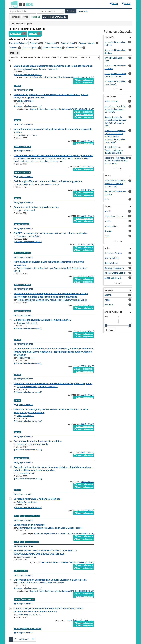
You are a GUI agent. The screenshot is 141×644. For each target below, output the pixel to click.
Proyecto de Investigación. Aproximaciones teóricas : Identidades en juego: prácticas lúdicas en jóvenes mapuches (53, 469)
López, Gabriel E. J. (26, 101)
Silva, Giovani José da (50, 184)
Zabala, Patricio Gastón (27, 502)
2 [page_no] (15, 639)
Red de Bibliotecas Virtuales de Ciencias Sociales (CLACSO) (68, 562)
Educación (34, 43)
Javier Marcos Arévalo (27, 557)
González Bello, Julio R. (27, 323)
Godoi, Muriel (19, 161)
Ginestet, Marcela (25, 444)
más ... (14, 53)
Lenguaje (109, 290)
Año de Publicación (113, 312)
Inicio (114, 4)
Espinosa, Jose (56, 161)
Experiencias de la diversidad (29, 525)
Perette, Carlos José (26, 358)
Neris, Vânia (67, 158)
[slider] (106, 326)
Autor (107, 248)
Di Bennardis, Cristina (26, 528)
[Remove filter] (65, 17)
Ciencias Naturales (87, 43)
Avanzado (83, 11)
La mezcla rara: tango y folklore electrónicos (37, 499)
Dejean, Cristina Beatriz (27, 69)
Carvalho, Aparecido (82, 158)
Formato (108, 206)
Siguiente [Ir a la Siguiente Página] (24, 639)
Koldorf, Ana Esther (45, 528)
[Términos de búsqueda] (22, 11)
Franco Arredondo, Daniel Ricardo (32, 268)
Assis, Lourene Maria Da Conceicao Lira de (68, 300)
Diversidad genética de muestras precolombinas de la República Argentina (53, 66)
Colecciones (110, 96)
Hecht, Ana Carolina (55, 583)
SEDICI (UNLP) (87, 141)
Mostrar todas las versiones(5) (28, 450)
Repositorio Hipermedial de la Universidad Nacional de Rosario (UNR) (64, 533)
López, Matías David (26, 210)
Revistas (33, 34)
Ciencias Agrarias (30, 48)
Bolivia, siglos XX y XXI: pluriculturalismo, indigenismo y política (48, 181)
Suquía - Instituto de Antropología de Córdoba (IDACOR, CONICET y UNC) (62, 77)
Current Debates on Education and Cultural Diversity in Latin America (50, 580)
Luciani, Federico (75, 528)
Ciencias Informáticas (52, 48)
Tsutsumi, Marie (54, 158)
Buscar (71, 11)
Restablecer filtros (19, 17)
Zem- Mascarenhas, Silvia (37, 161)
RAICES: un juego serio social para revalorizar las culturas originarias (50, 233)
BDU (13, 4)
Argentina (13, 48)
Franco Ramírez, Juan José (59, 268)
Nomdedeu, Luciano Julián (29, 236)
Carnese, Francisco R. (48, 69)
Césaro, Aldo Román (26, 473)
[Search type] (50, 11)
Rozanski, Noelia (41, 444)
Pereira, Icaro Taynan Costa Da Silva (33, 300)
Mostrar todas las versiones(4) (28, 106)
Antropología (50, 43)
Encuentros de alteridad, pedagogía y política (38, 441)
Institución (109, 37)
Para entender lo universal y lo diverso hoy (36, 207)
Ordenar (73, 57)
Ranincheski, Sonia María (28, 184)
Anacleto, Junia (24, 158)
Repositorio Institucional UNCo (81, 620)
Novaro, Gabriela (38, 583)
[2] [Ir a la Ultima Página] (33, 639)
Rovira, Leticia (61, 528)
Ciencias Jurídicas (74, 48)
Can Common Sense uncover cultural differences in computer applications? (54, 155)
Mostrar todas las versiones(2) (28, 75)
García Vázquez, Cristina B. (29, 615)
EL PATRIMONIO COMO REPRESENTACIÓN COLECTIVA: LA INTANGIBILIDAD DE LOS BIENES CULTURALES (45, 552)
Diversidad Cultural (19, 43)
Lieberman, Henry (39, 158)
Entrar (126, 4)
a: (119, 317)
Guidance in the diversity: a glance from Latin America (42, 320)
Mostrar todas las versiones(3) (28, 328)
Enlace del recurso (84, 80)
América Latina (67, 43)
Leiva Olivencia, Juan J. (27, 135)
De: (106, 317)
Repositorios (16, 34)
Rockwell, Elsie (24, 583)
